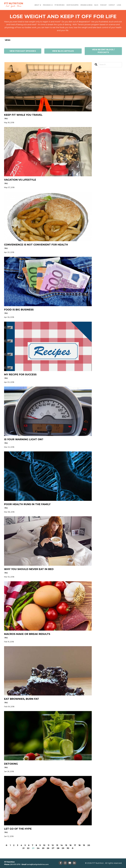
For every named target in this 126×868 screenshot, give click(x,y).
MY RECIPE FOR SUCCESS (20, 375)
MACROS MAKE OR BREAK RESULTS (27, 634)
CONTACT (112, 5)
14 (62, 845)
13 (57, 845)
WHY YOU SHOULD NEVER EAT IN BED (29, 569)
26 (48, 848)
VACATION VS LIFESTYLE (20, 180)
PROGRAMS (48, 5)
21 (23, 848)
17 (75, 845)
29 (63, 848)
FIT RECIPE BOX (60, 5)
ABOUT (38, 5)
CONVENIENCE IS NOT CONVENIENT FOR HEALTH (36, 245)
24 (38, 848)
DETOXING (11, 764)
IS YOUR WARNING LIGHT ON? (24, 439)
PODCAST (103, 5)
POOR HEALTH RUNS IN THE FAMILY (27, 504)
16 (71, 845)
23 (33, 848)
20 (89, 845)
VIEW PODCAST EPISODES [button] (23, 51)
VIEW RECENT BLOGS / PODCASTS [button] (103, 51)
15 (66, 845)
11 (49, 845)
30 (68, 848)
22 (28, 848)
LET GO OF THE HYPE (18, 829)
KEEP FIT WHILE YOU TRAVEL (23, 115)
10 (44, 845)
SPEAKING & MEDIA (86, 5)
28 (58, 848)
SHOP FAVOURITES (72, 5)
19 (84, 845)
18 (79, 845)
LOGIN (119, 5)
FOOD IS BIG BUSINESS (19, 310)
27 (53, 848)
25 (43, 848)
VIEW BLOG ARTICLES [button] (63, 51)
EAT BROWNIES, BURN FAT (22, 699)
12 (53, 845)
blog (6, 119)
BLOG (96, 5)
